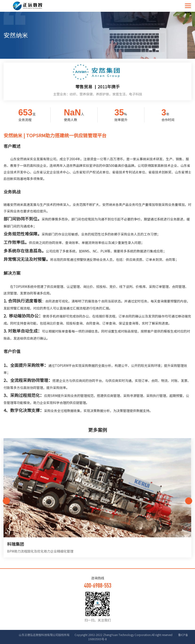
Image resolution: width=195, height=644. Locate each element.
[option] (97, 501)
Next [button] (189, 501)
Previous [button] (6, 501)
